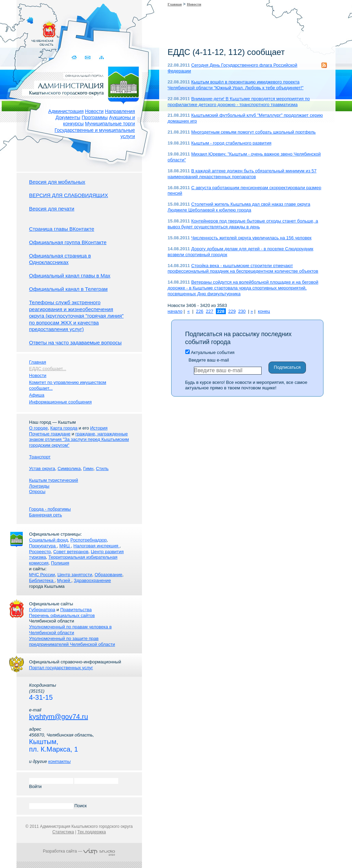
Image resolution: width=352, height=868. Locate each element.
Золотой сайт (18, 31)
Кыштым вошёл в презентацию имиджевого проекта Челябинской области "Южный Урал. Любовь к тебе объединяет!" (236, 85)
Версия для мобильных (57, 182)
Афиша (37, 395)
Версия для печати (52, 209)
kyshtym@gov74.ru (59, 717)
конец (264, 311)
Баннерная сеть (46, 515)
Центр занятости (75, 575)
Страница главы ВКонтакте (62, 229)
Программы (95, 117)
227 (210, 311)
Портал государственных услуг (61, 668)
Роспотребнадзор (89, 540)
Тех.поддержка (92, 832)
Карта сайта (102, 58)
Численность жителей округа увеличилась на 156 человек (251, 238)
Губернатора (42, 610)
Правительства (76, 610)
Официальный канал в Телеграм (69, 289)
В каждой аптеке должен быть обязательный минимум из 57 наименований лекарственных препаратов (242, 174)
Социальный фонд (49, 540)
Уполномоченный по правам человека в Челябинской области (70, 630)
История (99, 428)
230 (242, 311)
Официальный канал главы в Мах (70, 276)
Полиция (60, 563)
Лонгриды (39, 486)
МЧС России (42, 575)
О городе (38, 428)
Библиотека (42, 580)
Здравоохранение (92, 580)
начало (175, 311)
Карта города (64, 428)
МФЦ (65, 546)
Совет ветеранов (71, 552)
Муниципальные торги (110, 124)
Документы (68, 117)
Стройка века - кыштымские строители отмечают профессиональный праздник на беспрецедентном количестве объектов (243, 269)
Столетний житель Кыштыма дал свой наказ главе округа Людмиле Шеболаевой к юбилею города (239, 207)
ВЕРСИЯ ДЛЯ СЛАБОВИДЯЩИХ (69, 195)
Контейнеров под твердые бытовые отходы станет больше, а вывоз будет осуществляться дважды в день (243, 224)
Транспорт (40, 457)
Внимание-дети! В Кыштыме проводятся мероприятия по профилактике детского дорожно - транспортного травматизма (239, 102)
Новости (94, 111)
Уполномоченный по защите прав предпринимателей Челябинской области (72, 641)
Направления (120, 111)
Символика (69, 469)
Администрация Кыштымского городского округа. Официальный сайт (83, 84)
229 (232, 311)
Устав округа (42, 469)
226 (200, 311)
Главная (175, 4)
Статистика (63, 832)
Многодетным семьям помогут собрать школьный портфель (253, 132)
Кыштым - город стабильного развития (231, 143)
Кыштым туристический (54, 480)
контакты (59, 761)
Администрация (66, 111)
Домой (75, 58)
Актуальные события (210, 352)
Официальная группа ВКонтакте (68, 242)
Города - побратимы (50, 509)
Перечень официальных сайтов (62, 615)
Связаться (88, 58)
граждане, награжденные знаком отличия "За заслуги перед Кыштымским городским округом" (79, 440)
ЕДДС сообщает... (48, 369)
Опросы (37, 492)
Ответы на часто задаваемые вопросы (75, 342)
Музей (64, 580)
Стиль (102, 469)
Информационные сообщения (60, 402)
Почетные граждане (50, 434)
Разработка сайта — (79, 851)
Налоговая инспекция (97, 546)
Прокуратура (43, 546)
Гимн (88, 469)
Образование (108, 575)
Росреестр (40, 552)
